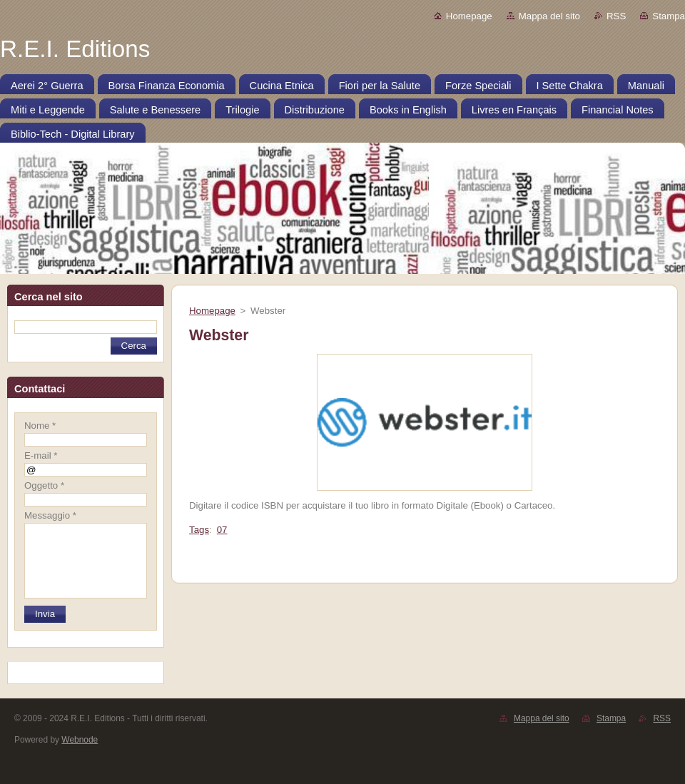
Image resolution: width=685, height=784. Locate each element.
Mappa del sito (549, 16)
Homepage (469, 16)
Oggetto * (44, 485)
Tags (199, 530)
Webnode (80, 740)
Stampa (669, 16)
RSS (616, 16)
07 (222, 530)
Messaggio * (50, 515)
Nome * (40, 426)
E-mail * (41, 455)
